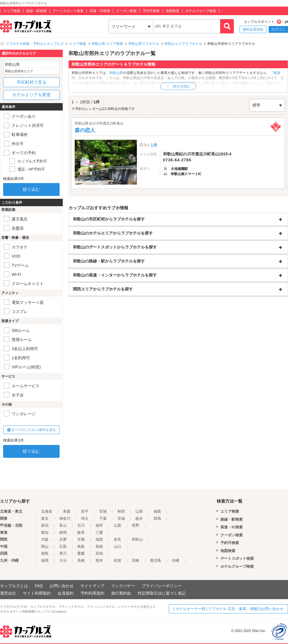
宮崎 (135, 560)
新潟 (45, 525)
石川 (81, 525)
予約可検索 (151, 11)
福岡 (45, 560)
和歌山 (137, 539)
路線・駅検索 (36, 11)
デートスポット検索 (68, 11)
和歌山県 (116, 73)
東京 (45, 518)
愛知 (45, 532)
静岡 (63, 532)
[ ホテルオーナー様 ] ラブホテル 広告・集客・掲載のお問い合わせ (228, 609)
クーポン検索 (126, 11)
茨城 (121, 518)
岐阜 (81, 532)
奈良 (117, 539)
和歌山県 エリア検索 (107, 44)
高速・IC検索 (100, 11)
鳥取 (81, 546)
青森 (67, 511)
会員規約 (66, 593)
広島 (63, 546)
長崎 (81, 560)
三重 (99, 532)
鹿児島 (156, 560)
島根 (99, 546)
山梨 (117, 525)
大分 (63, 560)
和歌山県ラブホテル (144, 44)
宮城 (103, 511)
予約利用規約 (92, 593)
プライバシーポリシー (162, 586)
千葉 (103, 518)
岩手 (85, 511)
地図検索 (173, 11)
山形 (139, 511)
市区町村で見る (32, 82)
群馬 (157, 518)
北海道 (47, 511)
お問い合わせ (62, 586)
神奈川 (65, 518)
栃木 (139, 518)
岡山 (45, 546)
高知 (99, 553)
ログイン (278, 29)
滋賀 (99, 539)
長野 (135, 525)
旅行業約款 (121, 593)
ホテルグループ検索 (201, 11)
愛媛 (81, 553)
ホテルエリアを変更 (32, 95)
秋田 (121, 511)
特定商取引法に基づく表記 (162, 593)
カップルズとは (14, 586)
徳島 (45, 553)
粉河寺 (87, 88)
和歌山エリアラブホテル (183, 44)
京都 (81, 539)
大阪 (45, 539)
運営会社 (8, 593)
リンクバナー (123, 586)
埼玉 (85, 518)
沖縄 (176, 560)
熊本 (99, 560)
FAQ (39, 586)
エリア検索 (12, 11)
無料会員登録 (253, 29)
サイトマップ (92, 586)
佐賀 (117, 560)
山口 (117, 546)
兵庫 (63, 539)
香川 (63, 553)
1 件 (154, 145)
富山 (63, 525)
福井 (99, 525)
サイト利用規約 (37, 593)
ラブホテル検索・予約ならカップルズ (35, 44)
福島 (157, 511)
